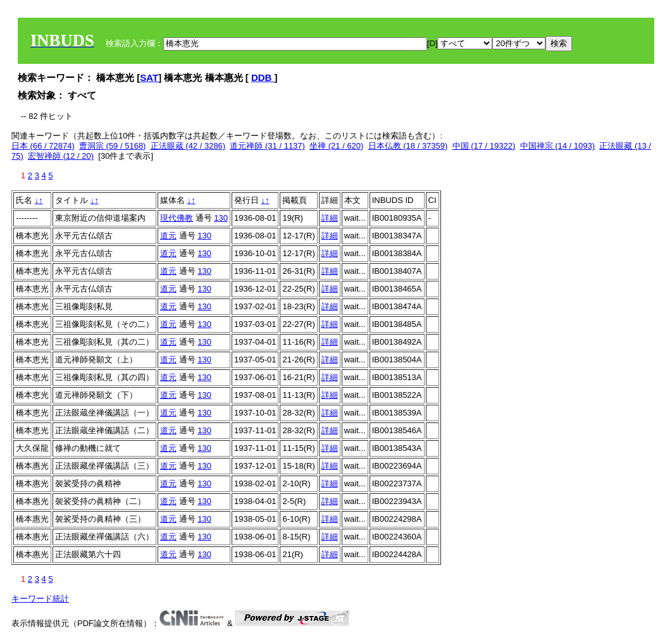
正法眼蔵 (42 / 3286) (188, 146)
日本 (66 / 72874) (43, 146)
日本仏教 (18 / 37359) (408, 146)
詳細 (330, 218)
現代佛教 (177, 218)
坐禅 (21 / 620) (336, 146)
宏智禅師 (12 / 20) (61, 156)
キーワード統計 (40, 599)
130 (221, 218)
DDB (263, 77)
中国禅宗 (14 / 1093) (558, 146)
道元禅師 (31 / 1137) (267, 146)
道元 (168, 236)
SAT (149, 77)
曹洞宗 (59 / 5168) (113, 146)
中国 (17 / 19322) (484, 146)
